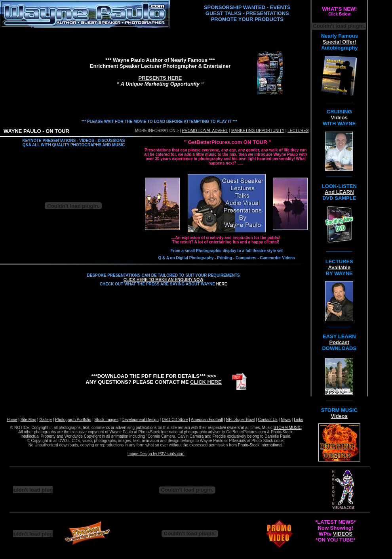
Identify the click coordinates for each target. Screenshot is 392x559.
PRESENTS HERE (160, 78)
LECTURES (298, 131)
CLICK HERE (206, 382)
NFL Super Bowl (240, 420)
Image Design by (143, 454)
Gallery (46, 420)
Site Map (28, 420)
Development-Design (140, 420)
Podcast (339, 342)
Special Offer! (340, 42)
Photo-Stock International (260, 445)
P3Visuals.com (171, 454)
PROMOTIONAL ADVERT (205, 131)
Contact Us (267, 420)
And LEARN (339, 192)
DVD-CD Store (175, 420)
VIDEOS (343, 534)
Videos (339, 118)
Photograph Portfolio (73, 420)
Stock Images (107, 420)
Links (298, 420)
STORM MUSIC (288, 428)
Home (12, 420)
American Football (207, 420)
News (286, 420)
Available (339, 267)
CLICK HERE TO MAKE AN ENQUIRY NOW (164, 280)
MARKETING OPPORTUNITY (258, 131)
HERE (222, 284)
